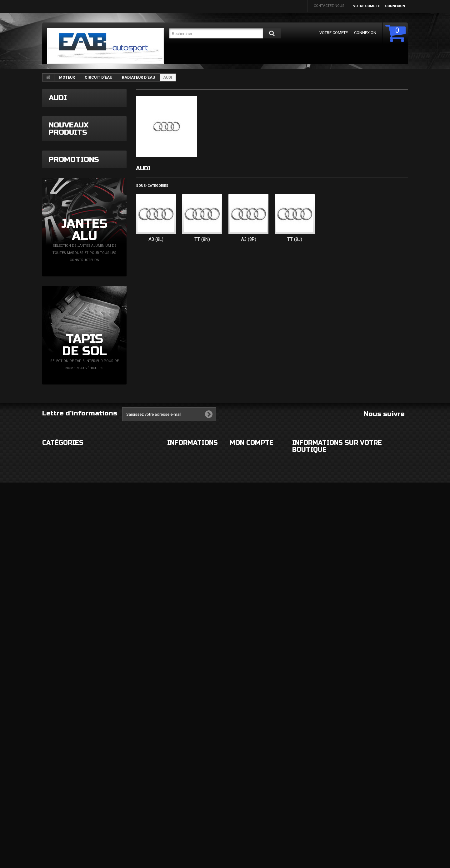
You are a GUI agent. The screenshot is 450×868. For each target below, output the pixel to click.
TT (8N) (202, 239)
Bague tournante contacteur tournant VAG (106, 373)
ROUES (48, 772)
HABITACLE (113, 759)
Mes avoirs (240, 792)
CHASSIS (49, 797)
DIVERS (48, 822)
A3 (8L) (156, 239)
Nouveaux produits (69, 187)
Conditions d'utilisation (190, 784)
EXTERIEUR (51, 759)
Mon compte (252, 746)
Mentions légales (184, 772)
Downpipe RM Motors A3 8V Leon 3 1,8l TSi (97, 213)
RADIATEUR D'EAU (138, 77)
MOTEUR (67, 77)
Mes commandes (245, 759)
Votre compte (366, 6)
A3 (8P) (249, 239)
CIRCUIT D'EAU (98, 77)
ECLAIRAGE (51, 784)
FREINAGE (50, 809)
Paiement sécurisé (184, 797)
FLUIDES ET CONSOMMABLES (128, 809)
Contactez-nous (329, 6)
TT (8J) (295, 239)
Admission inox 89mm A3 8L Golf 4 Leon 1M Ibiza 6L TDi (106, 260)
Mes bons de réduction (251, 836)
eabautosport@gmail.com (350, 810)
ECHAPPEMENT (117, 784)
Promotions (74, 450)
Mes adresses (242, 804)
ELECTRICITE (114, 772)
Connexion (395, 6)
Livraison (176, 759)
